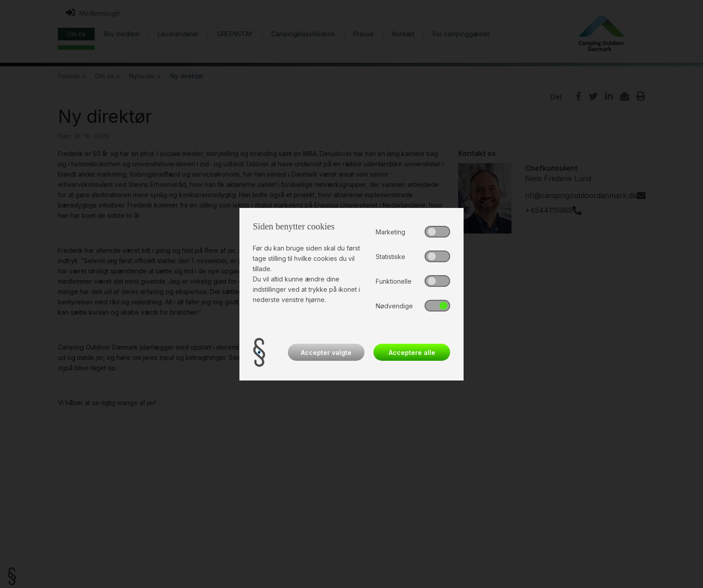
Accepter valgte (326, 352)
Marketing (391, 232)
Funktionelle (394, 281)
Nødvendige (394, 306)
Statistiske (391, 257)
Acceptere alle (412, 352)
